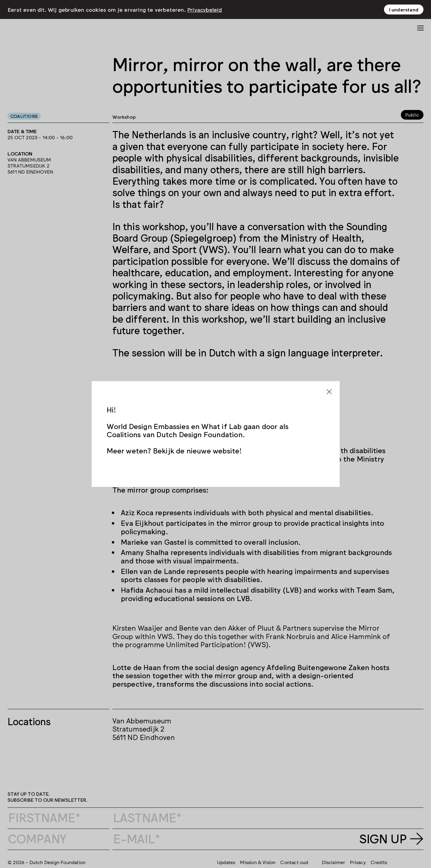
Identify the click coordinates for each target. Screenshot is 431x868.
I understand (404, 9)
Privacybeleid (205, 9)
